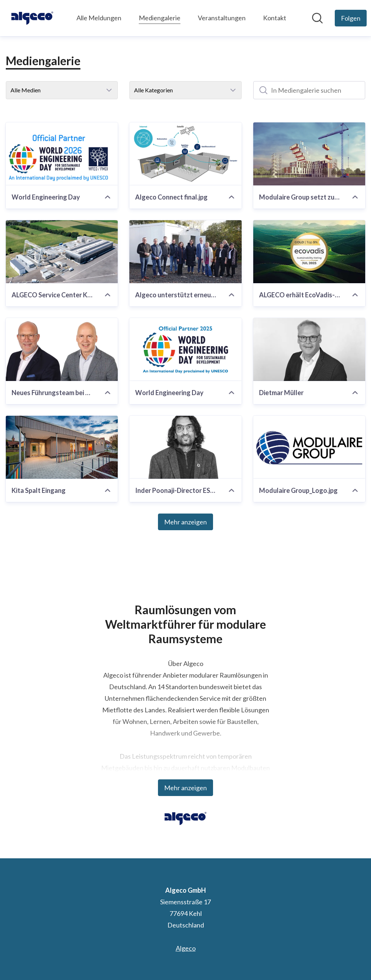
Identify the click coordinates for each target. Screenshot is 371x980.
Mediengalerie (160, 17)
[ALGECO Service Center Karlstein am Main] (62, 252)
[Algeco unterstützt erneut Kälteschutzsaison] (185, 252)
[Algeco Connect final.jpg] (185, 154)
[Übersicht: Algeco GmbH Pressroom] (32, 18)
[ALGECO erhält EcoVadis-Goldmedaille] (309, 252)
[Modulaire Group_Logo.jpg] (309, 447)
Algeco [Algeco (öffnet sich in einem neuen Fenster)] (186, 948)
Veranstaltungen (222, 18)
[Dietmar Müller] (309, 349)
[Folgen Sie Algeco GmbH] (351, 18)
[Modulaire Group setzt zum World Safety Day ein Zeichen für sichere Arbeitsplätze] (309, 154)
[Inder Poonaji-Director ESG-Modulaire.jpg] (185, 447)
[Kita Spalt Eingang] (62, 447)
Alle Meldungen (99, 18)
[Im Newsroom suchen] (317, 18)
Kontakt (275, 18)
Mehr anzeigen (185, 522)
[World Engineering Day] (62, 154)
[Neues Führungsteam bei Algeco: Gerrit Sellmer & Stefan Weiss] (62, 349)
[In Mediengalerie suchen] (309, 90)
